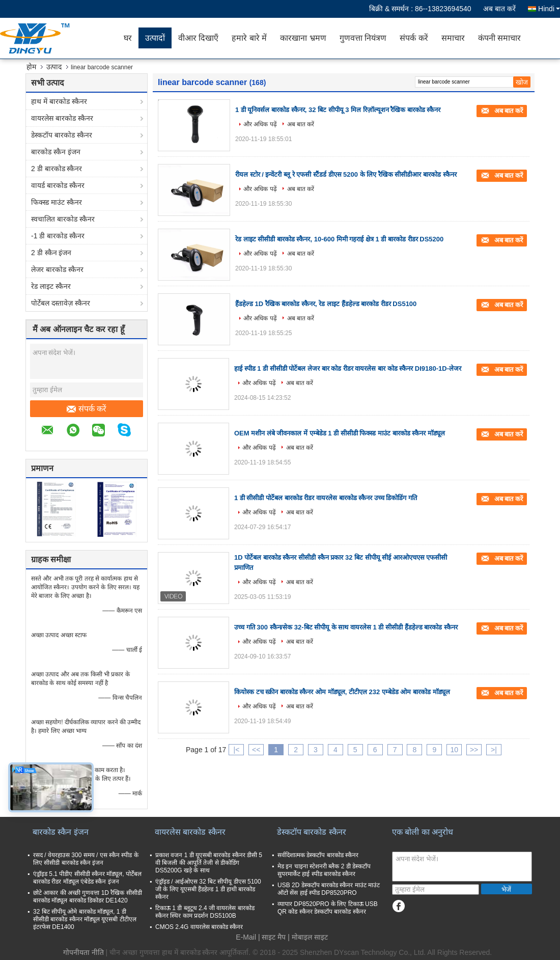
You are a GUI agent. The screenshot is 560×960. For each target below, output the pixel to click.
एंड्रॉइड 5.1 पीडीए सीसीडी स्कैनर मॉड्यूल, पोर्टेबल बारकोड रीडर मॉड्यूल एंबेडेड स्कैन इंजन (87, 878)
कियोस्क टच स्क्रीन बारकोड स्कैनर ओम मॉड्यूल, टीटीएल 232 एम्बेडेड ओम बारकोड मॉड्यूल (342, 692)
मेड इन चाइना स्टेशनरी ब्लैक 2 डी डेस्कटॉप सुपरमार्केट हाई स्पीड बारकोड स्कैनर (324, 870)
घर (128, 38)
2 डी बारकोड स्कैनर (57, 169)
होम (31, 67)
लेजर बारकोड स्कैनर (57, 269)
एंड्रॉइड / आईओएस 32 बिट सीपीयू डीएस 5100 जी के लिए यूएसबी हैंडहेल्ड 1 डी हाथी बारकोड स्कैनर (208, 889)
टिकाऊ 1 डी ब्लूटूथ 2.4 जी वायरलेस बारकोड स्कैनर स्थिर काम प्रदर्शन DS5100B (205, 912)
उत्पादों (155, 38)
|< (237, 750)
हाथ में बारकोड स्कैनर (59, 101)
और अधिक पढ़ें (260, 124)
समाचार (453, 38)
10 (454, 750)
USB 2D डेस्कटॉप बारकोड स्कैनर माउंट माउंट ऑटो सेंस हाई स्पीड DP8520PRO (329, 889)
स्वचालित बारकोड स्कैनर (63, 219)
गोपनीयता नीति (83, 952)
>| (494, 750)
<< (256, 750)
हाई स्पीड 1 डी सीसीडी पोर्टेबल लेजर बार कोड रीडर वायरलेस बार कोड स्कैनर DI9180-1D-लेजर (348, 368)
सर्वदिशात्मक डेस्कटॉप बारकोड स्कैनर (318, 855)
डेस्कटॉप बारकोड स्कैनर (62, 135)
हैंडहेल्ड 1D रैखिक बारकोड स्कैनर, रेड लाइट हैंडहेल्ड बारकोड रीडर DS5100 (326, 304)
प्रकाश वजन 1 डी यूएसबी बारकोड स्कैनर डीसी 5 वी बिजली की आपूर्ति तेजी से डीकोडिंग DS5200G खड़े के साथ (209, 863)
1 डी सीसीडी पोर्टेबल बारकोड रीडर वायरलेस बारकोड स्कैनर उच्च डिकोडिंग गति (326, 498)
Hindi (549, 9)
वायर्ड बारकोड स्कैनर (58, 185)
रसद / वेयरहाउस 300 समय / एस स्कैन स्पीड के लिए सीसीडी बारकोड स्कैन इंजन (86, 859)
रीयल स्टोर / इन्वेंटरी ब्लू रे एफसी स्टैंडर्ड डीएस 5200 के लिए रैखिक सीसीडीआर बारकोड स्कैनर (346, 174)
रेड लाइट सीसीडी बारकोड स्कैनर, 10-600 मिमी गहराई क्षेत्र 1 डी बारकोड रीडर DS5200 (339, 239)
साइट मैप (274, 937)
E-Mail (246, 937)
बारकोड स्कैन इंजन (56, 152)
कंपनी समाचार (499, 38)
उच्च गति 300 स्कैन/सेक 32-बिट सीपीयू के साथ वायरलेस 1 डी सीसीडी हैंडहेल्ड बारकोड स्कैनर (346, 627)
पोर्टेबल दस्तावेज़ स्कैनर (61, 303)
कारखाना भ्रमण (303, 38)
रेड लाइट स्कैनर (51, 286)
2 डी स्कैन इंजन (51, 253)
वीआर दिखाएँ (198, 38)
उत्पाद (54, 67)
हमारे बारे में (249, 38)
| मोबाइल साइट (307, 937)
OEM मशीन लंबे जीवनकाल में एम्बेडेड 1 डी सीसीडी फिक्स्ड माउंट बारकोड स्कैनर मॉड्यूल (340, 433)
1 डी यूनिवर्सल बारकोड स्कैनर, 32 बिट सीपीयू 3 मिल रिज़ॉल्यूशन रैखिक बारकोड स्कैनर (338, 110)
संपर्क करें (414, 38)
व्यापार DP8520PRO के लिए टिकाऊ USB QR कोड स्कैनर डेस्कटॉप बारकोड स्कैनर (328, 908)
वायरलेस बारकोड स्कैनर (62, 118)
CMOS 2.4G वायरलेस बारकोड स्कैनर (199, 927)
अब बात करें (499, 9)
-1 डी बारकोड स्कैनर (58, 236)
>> (474, 750)
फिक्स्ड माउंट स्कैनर (57, 202)
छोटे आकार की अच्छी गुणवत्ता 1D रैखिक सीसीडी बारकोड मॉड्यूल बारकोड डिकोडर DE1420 (88, 897)
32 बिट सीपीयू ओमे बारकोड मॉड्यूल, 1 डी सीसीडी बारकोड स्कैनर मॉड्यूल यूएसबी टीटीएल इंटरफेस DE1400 (85, 919)
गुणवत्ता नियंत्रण (363, 38)
